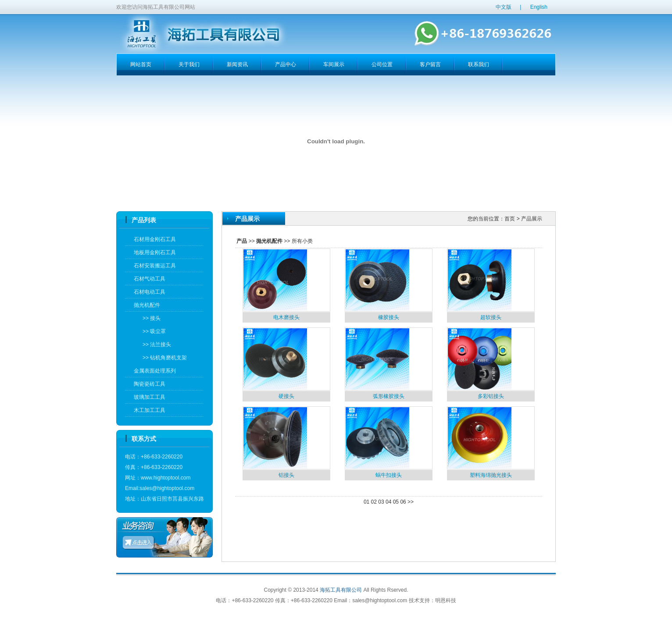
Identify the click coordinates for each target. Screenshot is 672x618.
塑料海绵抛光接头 (491, 475)
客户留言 (430, 64)
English (539, 7)
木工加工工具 (150, 410)
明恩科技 (446, 600)
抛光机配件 (147, 305)
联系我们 (479, 64)
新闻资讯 (237, 64)
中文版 (504, 7)
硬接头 (286, 396)
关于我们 (189, 64)
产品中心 (286, 64)
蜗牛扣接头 (389, 475)
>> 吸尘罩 (152, 331)
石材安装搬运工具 (155, 266)
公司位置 (382, 64)
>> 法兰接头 (155, 345)
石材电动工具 (150, 292)
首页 (510, 219)
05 (396, 502)
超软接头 (491, 317)
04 (388, 502)
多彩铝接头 (491, 396)
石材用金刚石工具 (155, 239)
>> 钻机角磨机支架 (163, 358)
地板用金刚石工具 (155, 252)
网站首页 (141, 64)
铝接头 (286, 475)
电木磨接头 (286, 317)
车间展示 (334, 64)
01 (366, 502)
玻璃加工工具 (150, 397)
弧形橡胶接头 (389, 396)
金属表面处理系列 (155, 371)
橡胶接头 (389, 317)
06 (403, 502)
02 (374, 502)
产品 (242, 241)
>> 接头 (149, 318)
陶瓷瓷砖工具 (150, 384)
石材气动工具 (150, 279)
